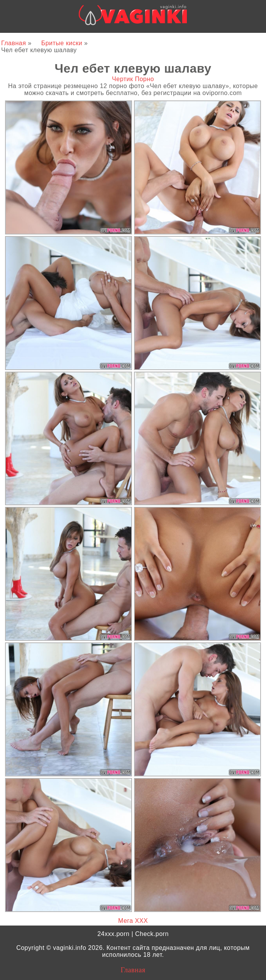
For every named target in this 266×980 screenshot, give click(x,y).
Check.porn (152, 934)
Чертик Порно (133, 79)
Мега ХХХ (133, 921)
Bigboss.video (183, 39)
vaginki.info (69, 948)
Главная (14, 43)
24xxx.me (223, 39)
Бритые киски (63, 43)
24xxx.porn (113, 934)
